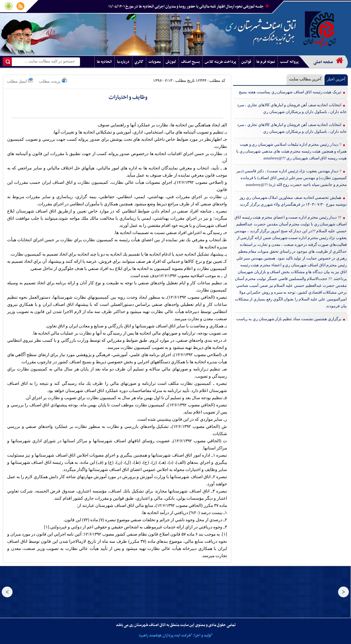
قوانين (246, 62)
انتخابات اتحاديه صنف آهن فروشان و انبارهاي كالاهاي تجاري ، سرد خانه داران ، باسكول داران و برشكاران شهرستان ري (292, 108)
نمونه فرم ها (266, 62)
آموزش (171, 62)
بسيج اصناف (190, 62)
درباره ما (123, 62)
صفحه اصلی (328, 61)
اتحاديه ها (104, 62)
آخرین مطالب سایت (305, 79)
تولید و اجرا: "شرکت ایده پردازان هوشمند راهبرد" (176, 636)
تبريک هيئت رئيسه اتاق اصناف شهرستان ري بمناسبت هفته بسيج (290, 92)
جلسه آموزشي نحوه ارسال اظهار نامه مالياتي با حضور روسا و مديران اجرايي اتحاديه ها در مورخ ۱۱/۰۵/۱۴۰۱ (189, 7)
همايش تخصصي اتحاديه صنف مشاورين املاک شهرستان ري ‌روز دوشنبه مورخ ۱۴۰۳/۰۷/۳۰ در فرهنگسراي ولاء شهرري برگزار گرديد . (292, 201)
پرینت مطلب (53, 80)
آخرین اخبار (336, 79)
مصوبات (155, 62)
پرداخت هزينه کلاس (220, 62)
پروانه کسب (289, 62)
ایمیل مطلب (20, 80)
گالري (139, 62)
